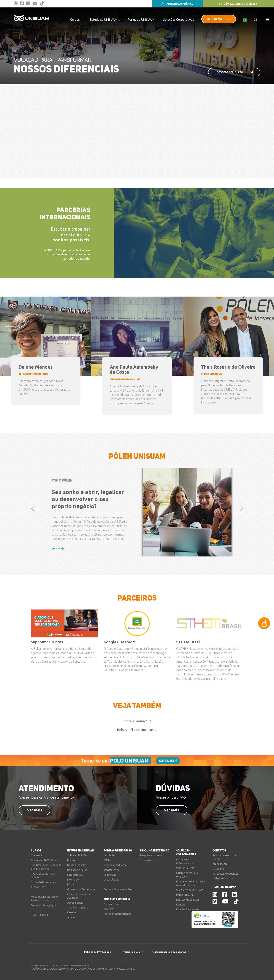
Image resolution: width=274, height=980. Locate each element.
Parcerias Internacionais (117, 914)
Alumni (71, 917)
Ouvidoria (218, 869)
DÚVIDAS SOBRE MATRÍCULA (238, 4)
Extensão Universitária (44, 882)
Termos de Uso (133, 952)
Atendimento (220, 864)
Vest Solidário (111, 880)
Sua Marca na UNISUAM (190, 890)
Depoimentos (111, 904)
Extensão (145, 860)
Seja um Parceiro (186, 868)
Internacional (75, 880)
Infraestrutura (75, 875)
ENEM (107, 860)
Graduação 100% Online (45, 860)
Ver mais (60, 549)
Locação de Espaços (188, 900)
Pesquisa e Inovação (152, 855)
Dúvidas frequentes (188, 909)
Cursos (76, 19)
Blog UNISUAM (39, 915)
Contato (181, 905)
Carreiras (72, 912)
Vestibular (109, 855)
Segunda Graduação (115, 865)
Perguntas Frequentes (225, 874)
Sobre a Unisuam (137, 721)
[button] (33, 540)
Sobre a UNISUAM (77, 855)
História (72, 860)
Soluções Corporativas (180, 19)
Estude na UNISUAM (105, 19)
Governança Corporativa (81, 889)
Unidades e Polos (77, 870)
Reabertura (110, 875)
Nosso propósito (77, 865)
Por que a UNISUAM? (142, 20)
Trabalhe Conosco (78, 908)
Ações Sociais (75, 903)
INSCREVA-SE (219, 19)
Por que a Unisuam (32, 51)
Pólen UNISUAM (185, 895)
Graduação (37, 855)
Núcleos (72, 884)
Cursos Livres (39, 887)
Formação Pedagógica (43, 905)
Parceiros (109, 909)
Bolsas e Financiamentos (137, 730)
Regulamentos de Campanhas (171, 952)
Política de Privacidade (100, 952)
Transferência (112, 870)
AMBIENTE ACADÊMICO (177, 4)
